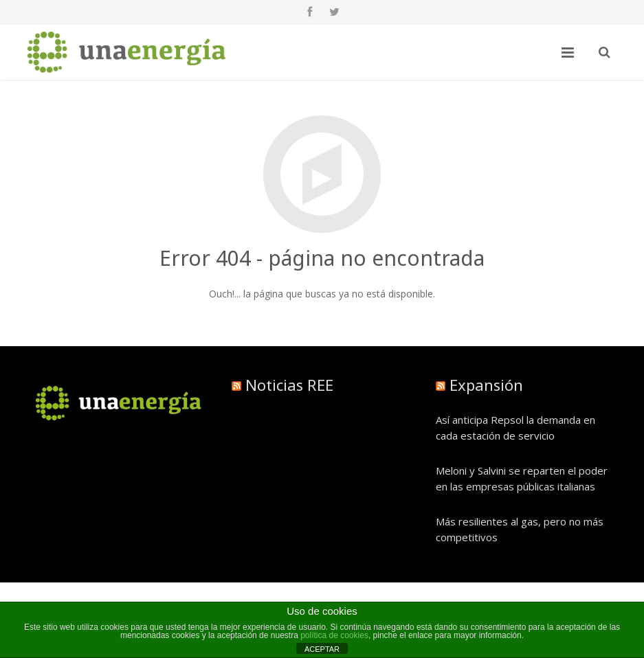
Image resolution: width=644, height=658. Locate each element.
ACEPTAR (322, 649)
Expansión (486, 385)
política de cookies (334, 635)
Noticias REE (289, 385)
